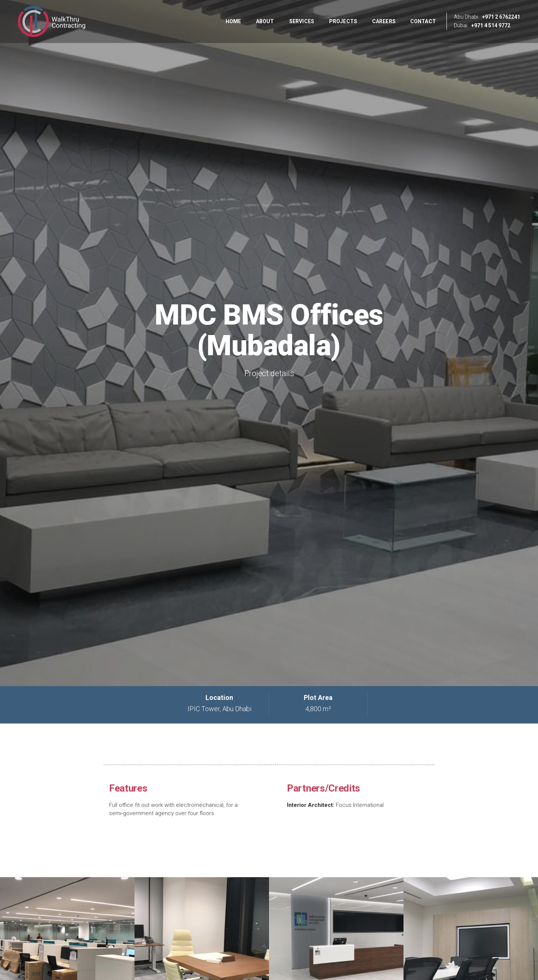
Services (302, 21)
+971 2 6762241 (501, 17)
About (265, 21)
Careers (384, 21)
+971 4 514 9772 (491, 25)
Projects (343, 21)
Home (233, 21)
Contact (423, 21)
